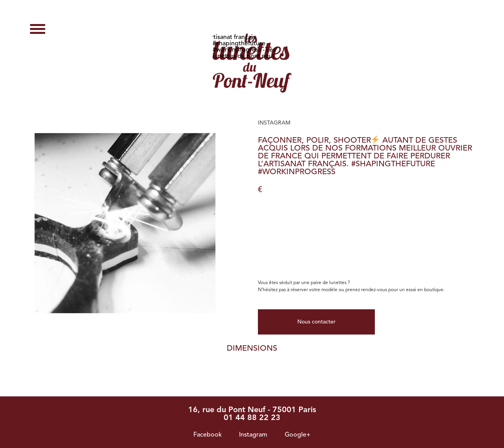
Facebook (208, 435)
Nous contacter (316, 322)
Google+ (298, 435)
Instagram (253, 435)
